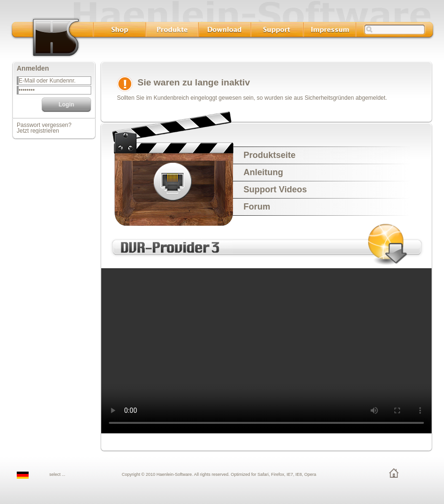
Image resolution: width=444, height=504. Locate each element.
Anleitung (263, 172)
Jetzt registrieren (38, 131)
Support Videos (275, 189)
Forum (257, 207)
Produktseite (270, 155)
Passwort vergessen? (44, 125)
